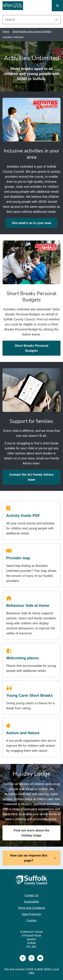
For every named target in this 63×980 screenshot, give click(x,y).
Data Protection (31, 914)
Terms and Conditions (31, 908)
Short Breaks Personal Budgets (32, 348)
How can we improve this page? (33, 858)
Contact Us (31, 895)
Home (6, 32)
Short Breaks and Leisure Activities (32, 32)
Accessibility (31, 902)
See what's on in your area (31, 223)
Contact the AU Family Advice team (31, 477)
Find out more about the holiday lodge (32, 833)
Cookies (31, 920)
